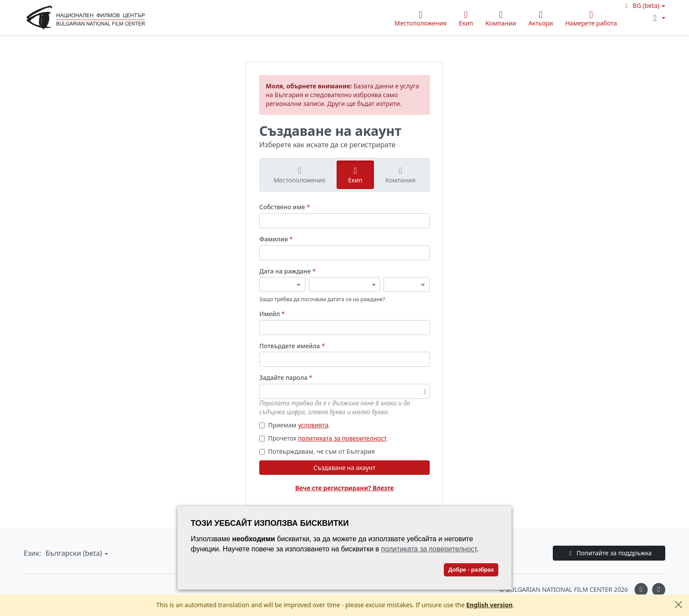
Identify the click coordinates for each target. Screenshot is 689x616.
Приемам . (295, 425)
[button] (644, 5)
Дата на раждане (288, 271)
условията (313, 425)
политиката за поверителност (342, 438)
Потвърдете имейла (292, 346)
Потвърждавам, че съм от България (317, 451)
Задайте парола (286, 377)
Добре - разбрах (471, 570)
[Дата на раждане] (282, 284)
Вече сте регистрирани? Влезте (345, 488)
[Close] (678, 604)
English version (490, 605)
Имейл (272, 314)
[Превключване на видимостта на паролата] (425, 391)
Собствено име (285, 207)
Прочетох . (324, 438)
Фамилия (276, 239)
